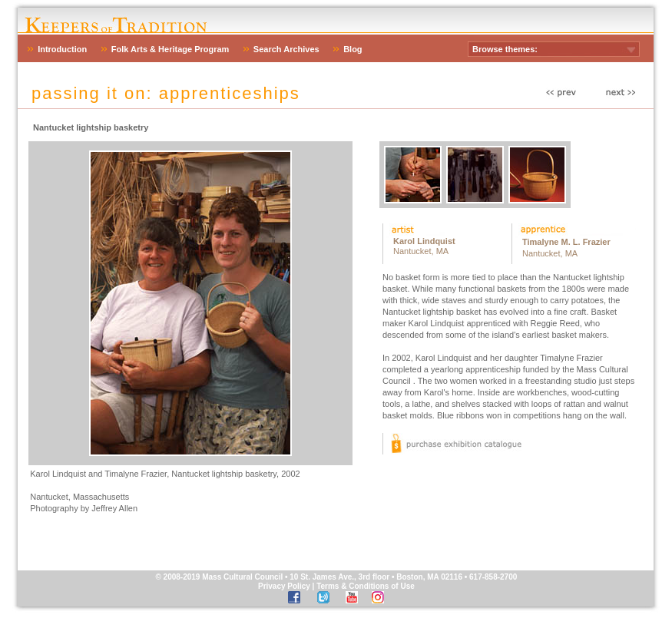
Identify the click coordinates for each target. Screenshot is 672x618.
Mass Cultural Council (242, 577)
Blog (353, 49)
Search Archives (286, 49)
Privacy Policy (284, 586)
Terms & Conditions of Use (366, 586)
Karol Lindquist (424, 241)
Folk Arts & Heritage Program (170, 49)
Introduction (62, 49)
